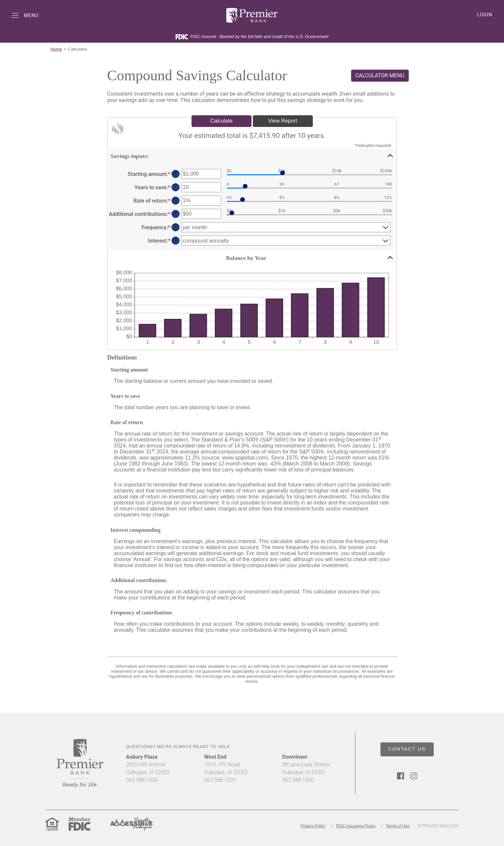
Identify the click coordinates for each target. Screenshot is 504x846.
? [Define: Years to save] (175, 187)
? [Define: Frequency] (175, 227)
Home (56, 49)
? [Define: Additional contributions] (175, 214)
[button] (252, 156)
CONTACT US (407, 749)
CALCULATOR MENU (380, 75)
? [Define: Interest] (175, 241)
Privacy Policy (313, 826)
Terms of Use (398, 826)
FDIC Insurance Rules (356, 826)
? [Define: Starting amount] (175, 174)
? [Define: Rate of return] (175, 201)
